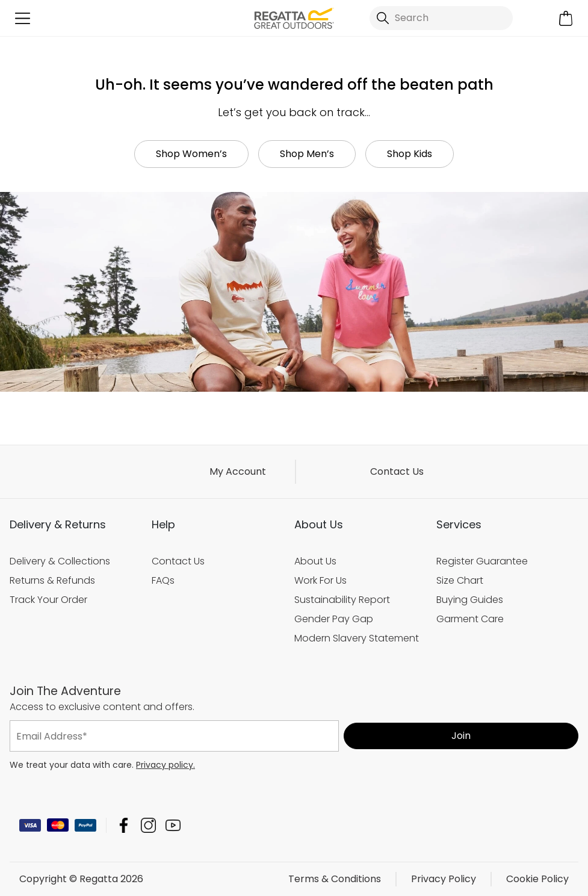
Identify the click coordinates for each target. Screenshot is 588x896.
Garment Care (470, 619)
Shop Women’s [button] (191, 154)
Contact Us (397, 471)
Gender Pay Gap (334, 619)
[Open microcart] (565, 18)
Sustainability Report (342, 600)
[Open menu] (23, 18)
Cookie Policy (537, 879)
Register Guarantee (482, 561)
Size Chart (460, 580)
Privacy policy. (166, 765)
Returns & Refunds (52, 580)
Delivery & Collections (60, 561)
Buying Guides (470, 600)
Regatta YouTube (173, 825)
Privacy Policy (444, 879)
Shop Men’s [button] (307, 154)
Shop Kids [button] (410, 154)
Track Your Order (48, 600)
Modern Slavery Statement (357, 638)
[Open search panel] (441, 18)
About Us (315, 561)
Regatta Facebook (124, 825)
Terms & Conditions (335, 879)
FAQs (163, 580)
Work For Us (320, 580)
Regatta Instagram (148, 825)
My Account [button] (238, 471)
